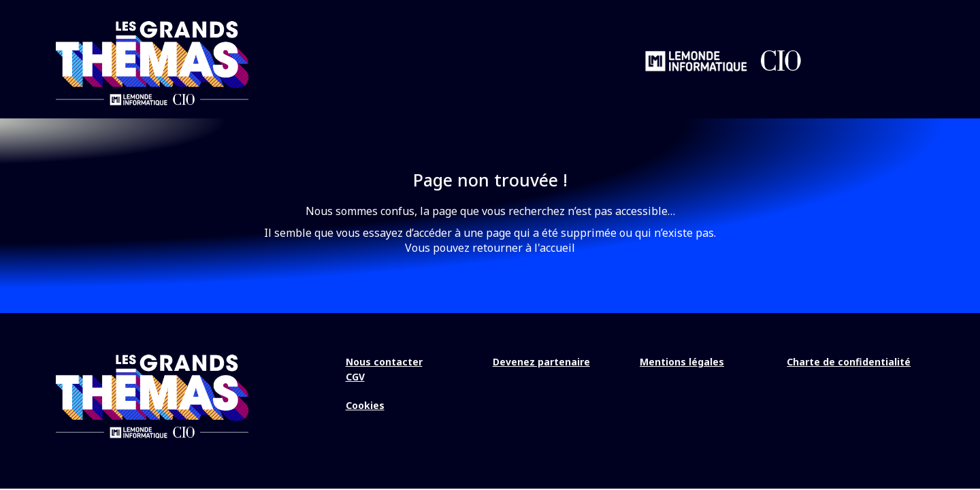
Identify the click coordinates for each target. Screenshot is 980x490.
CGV (355, 377)
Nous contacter (384, 362)
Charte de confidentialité (849, 362)
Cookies (365, 405)
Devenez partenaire (541, 362)
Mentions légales (682, 362)
